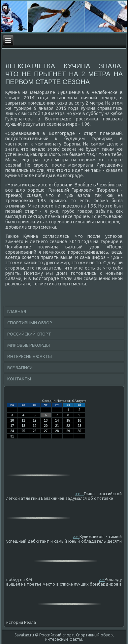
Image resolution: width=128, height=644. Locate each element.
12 (34, 420)
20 (46, 426)
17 (12, 426)
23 (79, 426)
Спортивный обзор (30, 323)
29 (68, 431)
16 (79, 420)
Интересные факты (30, 356)
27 (46, 431)
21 (57, 426)
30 (79, 431)
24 (12, 431)
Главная (17, 311)
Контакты (19, 379)
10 (12, 420)
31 (12, 436)
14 (57, 420)
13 (46, 420)
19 (34, 426)
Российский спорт (29, 334)
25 (23, 431)
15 (68, 420)
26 (34, 431)
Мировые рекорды (29, 345)
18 (23, 426)
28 (57, 431)
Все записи (20, 368)
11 (23, 420)
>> (80, 494)
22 (68, 426)
